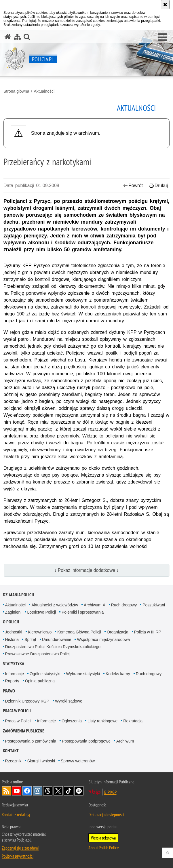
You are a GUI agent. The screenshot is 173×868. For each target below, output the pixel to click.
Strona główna (16, 91)
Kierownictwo (40, 632)
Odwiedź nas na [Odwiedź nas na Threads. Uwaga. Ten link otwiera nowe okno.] (48, 791)
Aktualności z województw (55, 605)
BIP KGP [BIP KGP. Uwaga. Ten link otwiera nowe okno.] (110, 792)
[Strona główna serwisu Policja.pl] (8, 37)
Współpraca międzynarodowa (103, 639)
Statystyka (14, 664)
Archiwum (125, 741)
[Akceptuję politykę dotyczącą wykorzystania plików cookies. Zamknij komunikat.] (165, 5)
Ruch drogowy (124, 605)
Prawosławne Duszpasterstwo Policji (38, 654)
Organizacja (118, 632)
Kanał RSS (6, 791)
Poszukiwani (154, 605)
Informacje (15, 674)
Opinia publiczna (40, 681)
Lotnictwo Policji (41, 612)
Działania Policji (18, 595)
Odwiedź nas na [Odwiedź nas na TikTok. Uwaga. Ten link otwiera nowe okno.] (69, 791)
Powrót (133, 185)
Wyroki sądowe (69, 701)
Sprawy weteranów (78, 761)
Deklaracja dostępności (106, 814)
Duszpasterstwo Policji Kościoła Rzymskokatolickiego (53, 647)
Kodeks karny (118, 674)
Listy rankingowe (102, 721)
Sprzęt (30, 639)
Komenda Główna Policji (79, 632)
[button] (162, 37)
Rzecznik (13, 761)
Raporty (12, 681)
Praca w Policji (17, 711)
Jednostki (14, 632)
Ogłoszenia (72, 721)
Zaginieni (13, 612)
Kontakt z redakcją (16, 814)
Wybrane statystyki (83, 674)
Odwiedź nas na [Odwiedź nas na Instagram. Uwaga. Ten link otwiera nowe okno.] (37, 791)
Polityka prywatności (18, 856)
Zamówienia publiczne (24, 731)
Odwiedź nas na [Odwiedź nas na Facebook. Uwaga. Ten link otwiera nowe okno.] (27, 791)
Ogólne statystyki (45, 674)
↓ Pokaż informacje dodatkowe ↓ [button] (87, 570)
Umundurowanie (57, 639)
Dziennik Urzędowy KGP (27, 701)
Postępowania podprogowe (86, 741)
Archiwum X (95, 605)
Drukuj (158, 185)
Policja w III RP (148, 632)
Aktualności (44, 91)
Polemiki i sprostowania (83, 612)
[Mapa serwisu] (17, 37)
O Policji (11, 622)
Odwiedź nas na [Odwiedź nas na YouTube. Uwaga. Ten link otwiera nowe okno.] (17, 791)
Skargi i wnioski (41, 761)
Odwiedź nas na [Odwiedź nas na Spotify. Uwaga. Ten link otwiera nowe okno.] (79, 791)
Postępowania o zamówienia (31, 741)
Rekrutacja (133, 721)
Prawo (9, 691)
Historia (12, 639)
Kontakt (11, 751)
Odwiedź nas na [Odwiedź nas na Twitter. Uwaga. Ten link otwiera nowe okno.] (58, 791)
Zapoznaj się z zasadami (20, 848)
